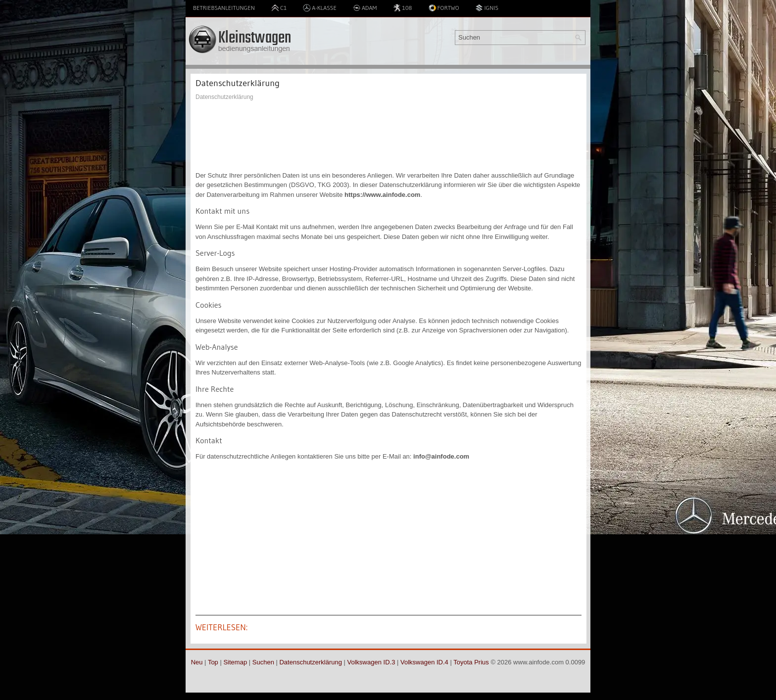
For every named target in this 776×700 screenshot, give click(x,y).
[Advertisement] (388, 136)
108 (402, 8)
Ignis (487, 8)
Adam (365, 8)
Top (213, 662)
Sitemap (235, 662)
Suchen (263, 662)
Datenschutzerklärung (310, 662)
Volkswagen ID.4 (424, 662)
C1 (279, 8)
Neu (197, 662)
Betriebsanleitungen (224, 8)
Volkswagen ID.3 (371, 662)
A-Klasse (320, 8)
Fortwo (444, 8)
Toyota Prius (471, 662)
